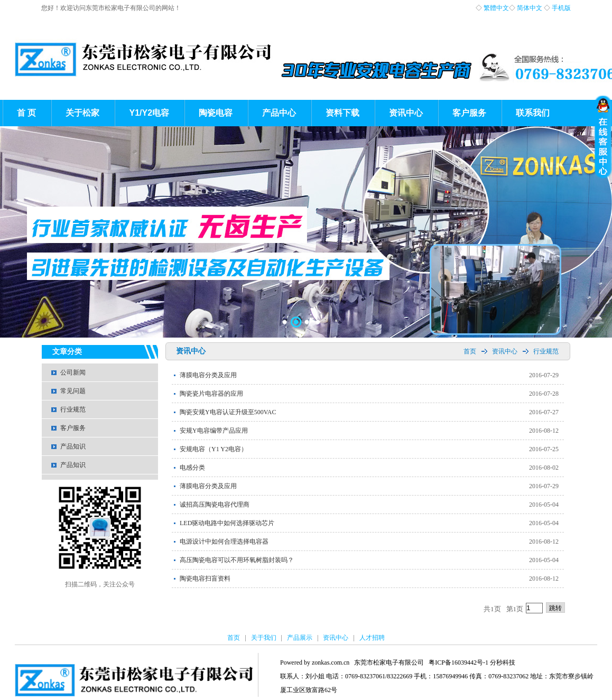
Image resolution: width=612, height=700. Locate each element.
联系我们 (533, 113)
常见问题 (73, 391)
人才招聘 (372, 638)
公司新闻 (73, 372)
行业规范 (73, 409)
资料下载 (342, 113)
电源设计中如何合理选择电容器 (224, 542)
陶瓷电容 (216, 113)
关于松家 (82, 113)
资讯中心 (406, 113)
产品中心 (279, 113)
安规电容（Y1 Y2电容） (214, 449)
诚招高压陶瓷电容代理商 (215, 505)
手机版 (561, 8)
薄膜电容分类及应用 (208, 375)
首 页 (26, 113)
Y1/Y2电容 (149, 113)
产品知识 (73, 446)
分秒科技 (503, 662)
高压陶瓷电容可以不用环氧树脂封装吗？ (237, 560)
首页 (470, 351)
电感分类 (192, 468)
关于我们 (264, 638)
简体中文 (530, 8)
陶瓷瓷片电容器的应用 (211, 394)
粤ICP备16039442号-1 (458, 662)
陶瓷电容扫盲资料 (205, 578)
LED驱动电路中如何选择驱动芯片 (227, 523)
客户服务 (469, 113)
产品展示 (300, 638)
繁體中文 (496, 8)
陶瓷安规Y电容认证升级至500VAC (228, 412)
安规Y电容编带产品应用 (214, 431)
